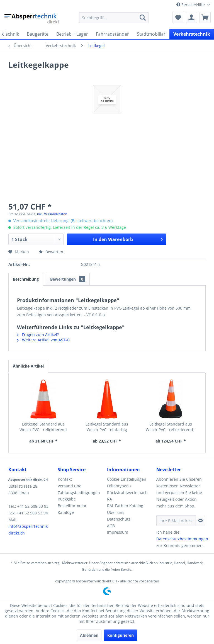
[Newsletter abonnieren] (200, 521)
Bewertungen (68, 279)
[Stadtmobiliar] (151, 34)
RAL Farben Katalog (125, 506)
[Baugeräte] (38, 34)
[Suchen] (143, 18)
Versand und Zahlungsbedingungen (79, 489)
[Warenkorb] (205, 18)
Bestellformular (72, 506)
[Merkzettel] (178, 18)
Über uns (116, 512)
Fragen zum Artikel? (38, 335)
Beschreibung (26, 279)
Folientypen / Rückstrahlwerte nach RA (127, 493)
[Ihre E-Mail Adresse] (176, 521)
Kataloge (66, 512)
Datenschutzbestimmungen (182, 539)
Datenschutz (119, 519)
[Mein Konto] (191, 18)
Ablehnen (89, 635)
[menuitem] (114, 18)
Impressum (118, 532)
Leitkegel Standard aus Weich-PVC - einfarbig (107, 427)
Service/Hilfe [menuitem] (191, 5)
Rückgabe (67, 499)
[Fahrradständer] (112, 34)
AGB (111, 526)
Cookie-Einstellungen (127, 479)
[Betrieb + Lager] (72, 34)
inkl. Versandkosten (52, 214)
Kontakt (65, 479)
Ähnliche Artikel (28, 366)
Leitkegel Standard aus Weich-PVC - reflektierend (43, 427)
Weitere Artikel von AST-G (43, 340)
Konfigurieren (121, 635)
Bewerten (51, 252)
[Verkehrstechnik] (192, 34)
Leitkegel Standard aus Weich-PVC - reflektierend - (171, 427)
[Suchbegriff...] (114, 18)
